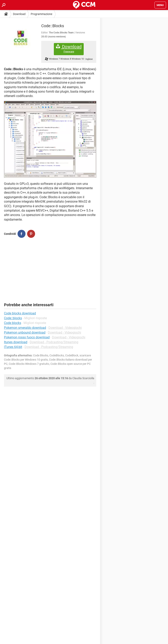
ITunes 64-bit (13, 347)
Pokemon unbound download (25, 332)
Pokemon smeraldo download (25, 328)
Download (19, 14)
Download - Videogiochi (65, 328)
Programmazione (41, 14)
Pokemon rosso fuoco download (27, 337)
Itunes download (16, 342)
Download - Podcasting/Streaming (54, 342)
